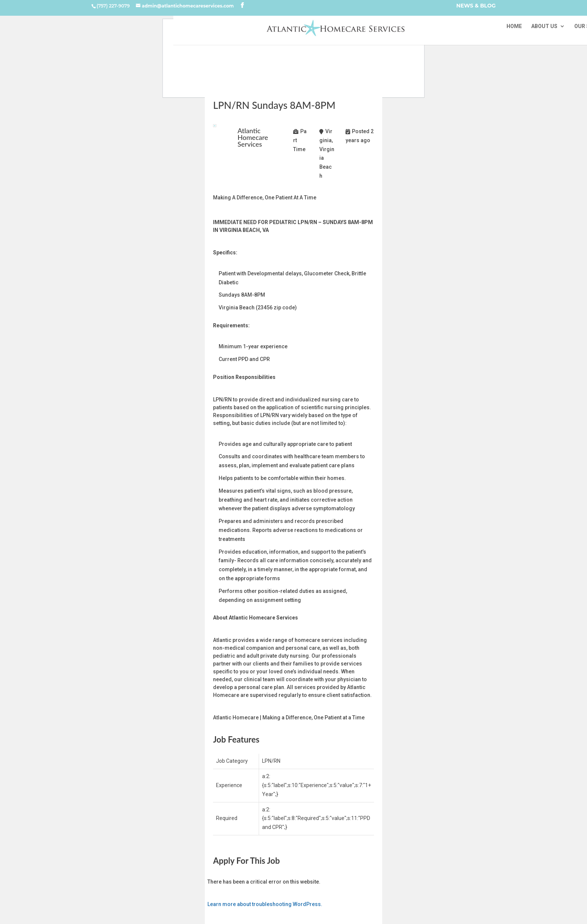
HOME (514, 26)
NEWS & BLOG (476, 6)
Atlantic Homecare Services (253, 137)
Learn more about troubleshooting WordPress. (265, 904)
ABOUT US (544, 26)
